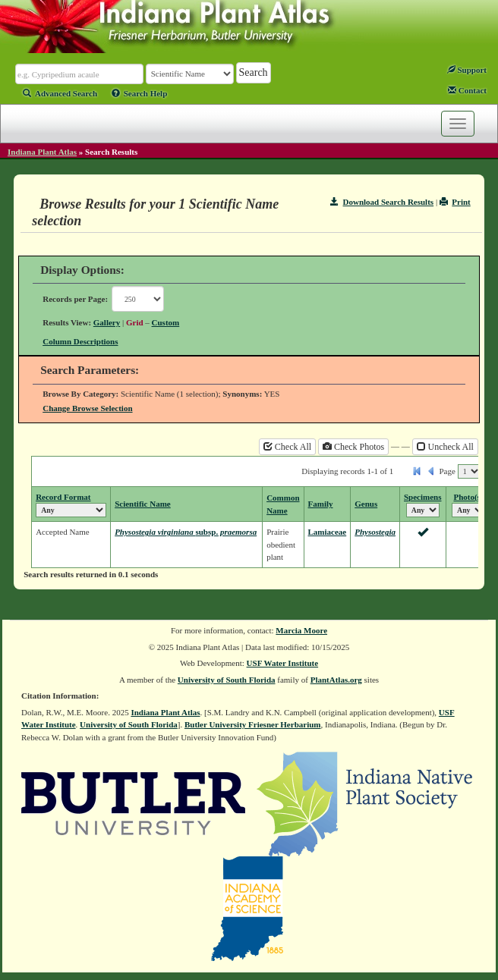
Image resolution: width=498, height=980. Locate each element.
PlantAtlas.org (336, 680)
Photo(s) (468, 497)
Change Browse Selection (87, 408)
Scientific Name (143, 504)
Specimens (423, 497)
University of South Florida (227, 680)
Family (321, 504)
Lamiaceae (328, 532)
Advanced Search (60, 93)
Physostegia (375, 532)
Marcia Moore (301, 630)
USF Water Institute (283, 663)
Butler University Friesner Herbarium (253, 724)
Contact (467, 90)
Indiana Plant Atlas (42, 152)
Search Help (140, 93)
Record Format (63, 497)
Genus (366, 504)
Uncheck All (445, 447)
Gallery (107, 322)
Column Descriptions (80, 341)
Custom (166, 322)
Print (455, 202)
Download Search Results (382, 202)
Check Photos (353, 447)
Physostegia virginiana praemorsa (186, 532)
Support (467, 70)
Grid (135, 322)
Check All (287, 447)
